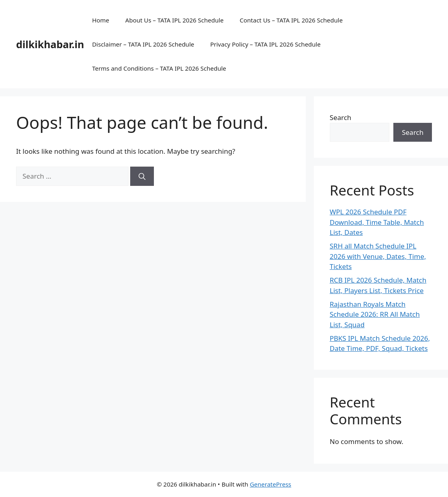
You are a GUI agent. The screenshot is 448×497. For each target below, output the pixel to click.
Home (101, 20)
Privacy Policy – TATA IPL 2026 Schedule (265, 44)
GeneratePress (271, 484)
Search (341, 117)
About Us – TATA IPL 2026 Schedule (175, 20)
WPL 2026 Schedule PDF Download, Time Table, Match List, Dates (377, 222)
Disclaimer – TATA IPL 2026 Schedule (143, 44)
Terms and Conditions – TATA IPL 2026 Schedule (159, 68)
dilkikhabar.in (50, 44)
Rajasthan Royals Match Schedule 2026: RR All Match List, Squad (375, 314)
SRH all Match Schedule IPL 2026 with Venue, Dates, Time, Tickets (378, 256)
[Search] (142, 176)
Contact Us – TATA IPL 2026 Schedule (291, 20)
